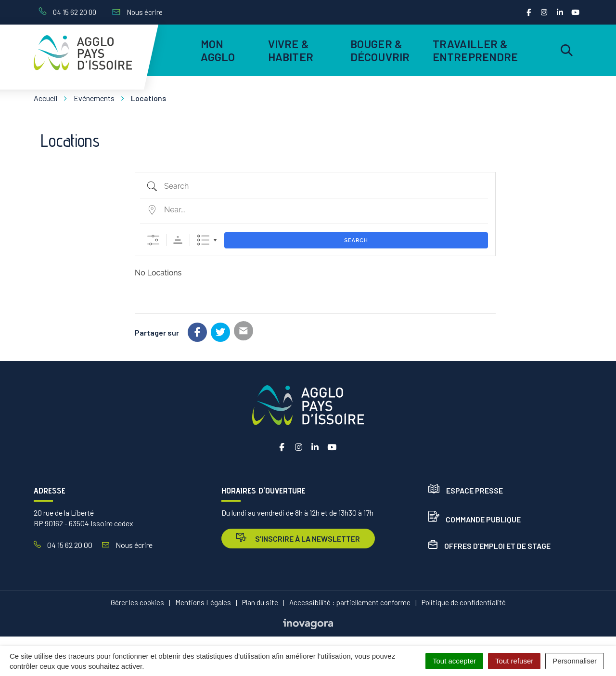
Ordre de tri (178, 240)
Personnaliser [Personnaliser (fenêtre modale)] (575, 661)
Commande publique (475, 519)
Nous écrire (127, 545)
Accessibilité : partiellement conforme (350, 602)
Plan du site (260, 602)
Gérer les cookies (137, 602)
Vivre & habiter (291, 50)
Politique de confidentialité (464, 602)
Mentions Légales (203, 602)
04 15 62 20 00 (63, 545)
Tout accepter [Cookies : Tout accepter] (454, 661)
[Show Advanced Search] (153, 240)
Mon (218, 50)
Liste (203, 240)
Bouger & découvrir (380, 50)
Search (356, 240)
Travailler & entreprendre (474, 50)
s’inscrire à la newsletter (298, 538)
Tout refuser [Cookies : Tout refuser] (514, 661)
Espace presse (466, 490)
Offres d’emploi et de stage (489, 546)
